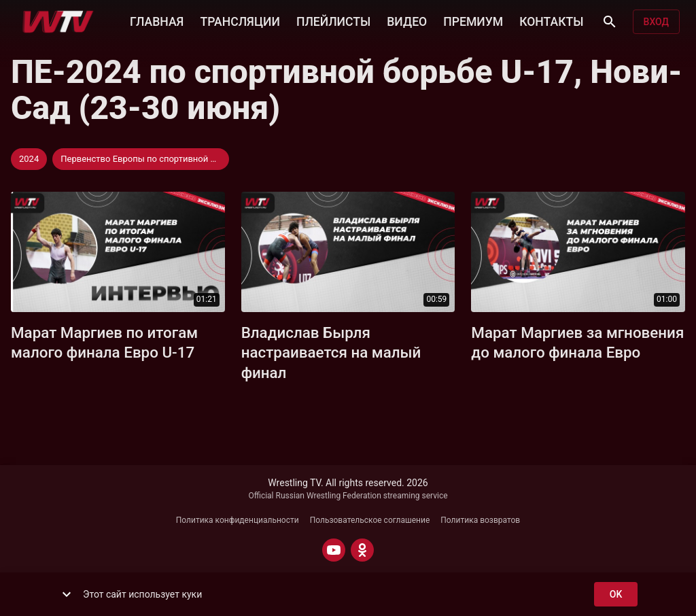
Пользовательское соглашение (370, 520)
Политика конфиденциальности (238, 520)
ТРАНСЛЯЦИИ (240, 20)
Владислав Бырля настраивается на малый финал (331, 353)
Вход (656, 22)
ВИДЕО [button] (407, 20)
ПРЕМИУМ (473, 20)
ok (616, 595)
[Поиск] (610, 22)
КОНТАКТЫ (551, 20)
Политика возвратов (480, 520)
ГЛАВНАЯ (157, 20)
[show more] (67, 594)
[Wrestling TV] (58, 22)
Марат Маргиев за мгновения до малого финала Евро (577, 343)
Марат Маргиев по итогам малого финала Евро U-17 (104, 343)
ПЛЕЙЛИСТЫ (333, 20)
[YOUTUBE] (334, 550)
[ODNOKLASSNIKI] (362, 550)
